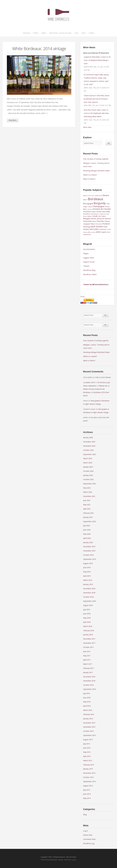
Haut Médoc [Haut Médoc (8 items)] (95, 214)
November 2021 (89, 496)
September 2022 (89, 484)
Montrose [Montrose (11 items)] (101, 219)
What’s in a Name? (90, 175)
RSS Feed (68, 860)
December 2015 (89, 723)
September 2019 (89, 559)
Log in (86, 831)
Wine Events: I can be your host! (60, 33)
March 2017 (88, 664)
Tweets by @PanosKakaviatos (96, 284)
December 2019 (89, 547)
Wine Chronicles (58, 15)
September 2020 (89, 521)
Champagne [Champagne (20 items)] (98, 206)
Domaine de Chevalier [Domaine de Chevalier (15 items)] (102, 209)
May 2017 (87, 656)
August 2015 (88, 740)
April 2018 (87, 622)
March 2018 (88, 626)
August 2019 (88, 563)
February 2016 (89, 714)
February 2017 (89, 668)
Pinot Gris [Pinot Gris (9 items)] (99, 224)
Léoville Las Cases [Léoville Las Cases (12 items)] (99, 216)
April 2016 (87, 706)
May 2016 (87, 702)
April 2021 (87, 509)
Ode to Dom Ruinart (103, 377)
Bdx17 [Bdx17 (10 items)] (85, 200)
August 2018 (88, 605)
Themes (86, 266)
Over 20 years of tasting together (96, 159)
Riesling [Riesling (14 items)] (86, 227)
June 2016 (87, 698)
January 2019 (88, 584)
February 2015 (89, 765)
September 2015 (89, 735)
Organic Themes (58, 860)
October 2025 (88, 450)
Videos (44, 33)
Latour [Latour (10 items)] (89, 216)
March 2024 (88, 463)
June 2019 (87, 567)
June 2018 (87, 614)
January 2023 (88, 475)
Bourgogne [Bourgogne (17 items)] (88, 203)
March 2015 (88, 760)
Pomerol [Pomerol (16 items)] (106, 224)
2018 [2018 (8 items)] (100, 196)
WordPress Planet (90, 274)
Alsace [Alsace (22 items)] (106, 195)
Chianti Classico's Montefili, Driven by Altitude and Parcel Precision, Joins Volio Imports (97, 99)
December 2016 (89, 677)
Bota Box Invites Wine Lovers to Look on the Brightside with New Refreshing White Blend (96, 113)
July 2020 (86, 526)
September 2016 (89, 689)
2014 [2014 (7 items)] (90, 196)
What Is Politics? (89, 179)
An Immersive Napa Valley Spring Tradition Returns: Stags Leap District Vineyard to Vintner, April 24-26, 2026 (96, 79)
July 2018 (86, 610)
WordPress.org (89, 843)
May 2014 (87, 798)
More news (87, 127)
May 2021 (87, 505)
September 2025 (89, 454)
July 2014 (86, 790)
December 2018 (89, 589)
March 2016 (88, 710)
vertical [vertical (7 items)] (93, 232)
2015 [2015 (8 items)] (93, 196)
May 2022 (87, 488)
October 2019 (88, 555)
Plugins (86, 253)
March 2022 (88, 492)
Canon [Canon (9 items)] (90, 207)
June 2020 (87, 530)
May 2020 (87, 534)
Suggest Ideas (89, 258)
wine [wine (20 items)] (98, 232)
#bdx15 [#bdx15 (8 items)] (86, 196)
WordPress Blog (89, 270)
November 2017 (89, 643)
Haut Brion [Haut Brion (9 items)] (87, 214)
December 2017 (89, 639)
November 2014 (89, 773)
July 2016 (86, 693)
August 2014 (88, 786)
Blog (85, 815)
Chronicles (26, 33)
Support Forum (89, 262)
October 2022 (88, 479)
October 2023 (88, 471)
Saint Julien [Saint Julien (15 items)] (94, 229)
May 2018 (87, 618)
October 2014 (88, 777)
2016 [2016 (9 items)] (97, 196)
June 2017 (87, 651)
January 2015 (88, 769)
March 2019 (88, 580)
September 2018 (89, 601)
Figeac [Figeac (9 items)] (94, 212)
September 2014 (89, 781)
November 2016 (89, 681)
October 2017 (88, 647)
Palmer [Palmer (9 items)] (94, 221)
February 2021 (89, 513)
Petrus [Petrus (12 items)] (93, 224)
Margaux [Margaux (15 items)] (87, 219)
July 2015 (86, 744)
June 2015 (87, 748)
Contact (92, 33)
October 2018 (88, 597)
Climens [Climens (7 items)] (90, 209)
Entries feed (88, 835)
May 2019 (87, 572)
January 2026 (88, 437)
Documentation (89, 249)
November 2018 (89, 593)
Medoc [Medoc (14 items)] (94, 219)
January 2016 (88, 719)
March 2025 (88, 458)
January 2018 (88, 635)
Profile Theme (45, 860)
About (84, 33)
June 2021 (87, 500)
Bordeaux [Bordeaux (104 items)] (96, 199)
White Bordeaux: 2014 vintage (39, 48)
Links (76, 33)
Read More (13, 120)
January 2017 (88, 672)
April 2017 (87, 660)
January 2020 (88, 542)
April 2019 (87, 576)
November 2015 (89, 727)
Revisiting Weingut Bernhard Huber (96, 171)
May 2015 (87, 752)
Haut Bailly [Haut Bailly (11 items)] (106, 212)
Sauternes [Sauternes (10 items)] (103, 229)
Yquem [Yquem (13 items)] (104, 232)
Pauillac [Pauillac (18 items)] (100, 221)
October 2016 (88, 685)
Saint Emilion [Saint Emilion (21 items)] (97, 227)
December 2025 (89, 442)
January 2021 (88, 517)
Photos (36, 33)
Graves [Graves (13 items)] (99, 211)
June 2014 (87, 794)
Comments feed (89, 839)
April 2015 (87, 756)
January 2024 (88, 467)
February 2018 (89, 630)
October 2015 (88, 731)
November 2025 (89, 446)
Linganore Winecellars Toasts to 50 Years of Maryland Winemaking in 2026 (97, 60)
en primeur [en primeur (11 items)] (87, 212)
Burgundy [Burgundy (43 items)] (100, 203)
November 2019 (89, 551)
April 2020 (87, 538)
